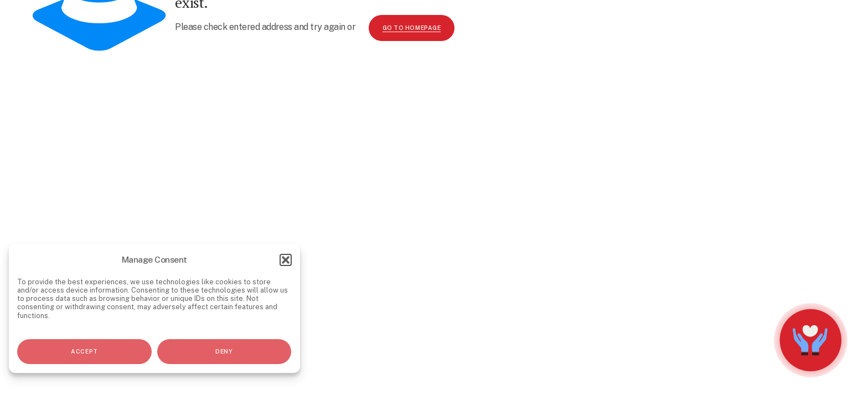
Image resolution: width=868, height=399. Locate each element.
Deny (224, 351)
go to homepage (412, 28)
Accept (84, 351)
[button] (286, 260)
